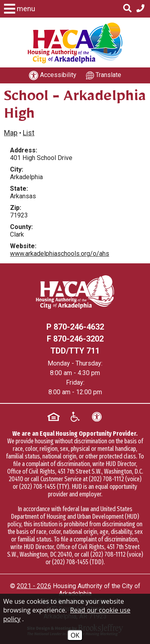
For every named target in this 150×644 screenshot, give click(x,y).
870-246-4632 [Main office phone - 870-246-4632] (79, 327)
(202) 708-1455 (37, 487)
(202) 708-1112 (106, 479)
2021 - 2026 (34, 586)
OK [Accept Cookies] (75, 635)
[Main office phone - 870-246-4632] (140, 9)
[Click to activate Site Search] (127, 9)
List (29, 133)
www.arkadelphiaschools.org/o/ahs (60, 254)
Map (11, 133)
